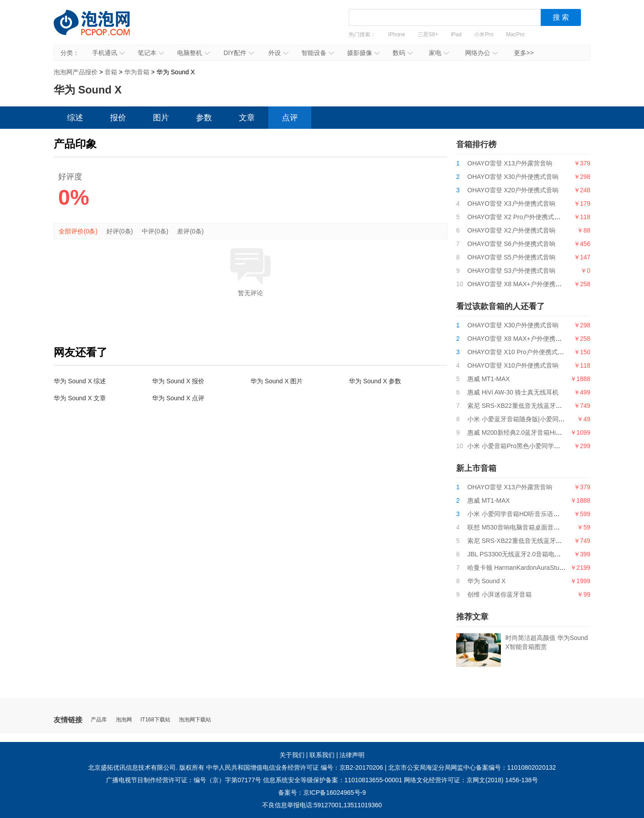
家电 (439, 53)
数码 (403, 53)
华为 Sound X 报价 (178, 381)
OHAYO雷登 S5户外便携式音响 (511, 257)
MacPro (515, 34)
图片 (161, 118)
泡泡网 (124, 720)
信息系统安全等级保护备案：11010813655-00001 (333, 780)
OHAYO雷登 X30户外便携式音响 (513, 177)
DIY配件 (239, 53)
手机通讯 (108, 53)
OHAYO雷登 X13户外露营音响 (510, 163)
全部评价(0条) (78, 231)
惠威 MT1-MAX (489, 379)
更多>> (524, 53)
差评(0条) (190, 231)
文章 (247, 118)
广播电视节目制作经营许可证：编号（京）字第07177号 (184, 780)
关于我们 (292, 755)
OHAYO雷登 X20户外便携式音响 (513, 190)
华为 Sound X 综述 (80, 381)
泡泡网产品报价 (101, 29)
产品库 (99, 720)
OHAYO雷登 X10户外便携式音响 (513, 365)
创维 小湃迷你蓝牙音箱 (500, 594)
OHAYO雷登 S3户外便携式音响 (511, 271)
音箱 (111, 72)
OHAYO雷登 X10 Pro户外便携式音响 (519, 352)
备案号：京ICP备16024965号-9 (322, 793)
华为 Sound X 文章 (80, 398)
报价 (118, 118)
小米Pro (484, 34)
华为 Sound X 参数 (375, 381)
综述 (75, 118)
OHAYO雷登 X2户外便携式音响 (511, 230)
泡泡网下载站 (195, 720)
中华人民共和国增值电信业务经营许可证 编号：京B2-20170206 (295, 767)
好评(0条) (120, 231)
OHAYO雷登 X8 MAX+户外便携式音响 (521, 284)
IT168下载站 (155, 720)
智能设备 (318, 53)
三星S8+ (428, 34)
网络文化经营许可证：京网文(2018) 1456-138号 (471, 780)
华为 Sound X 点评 (178, 398)
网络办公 (481, 53)
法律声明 (352, 755)
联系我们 (322, 755)
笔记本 (151, 53)
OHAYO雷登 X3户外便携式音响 (511, 203)
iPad (456, 34)
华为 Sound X (487, 581)
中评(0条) (155, 231)
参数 (204, 118)
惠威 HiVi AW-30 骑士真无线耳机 (513, 392)
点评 (290, 118)
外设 (278, 53)
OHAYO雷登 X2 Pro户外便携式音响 (517, 217)
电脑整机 (193, 53)
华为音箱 (137, 72)
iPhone (396, 34)
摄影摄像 (363, 53)
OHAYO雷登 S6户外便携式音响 (511, 244)
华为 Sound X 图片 (277, 381)
